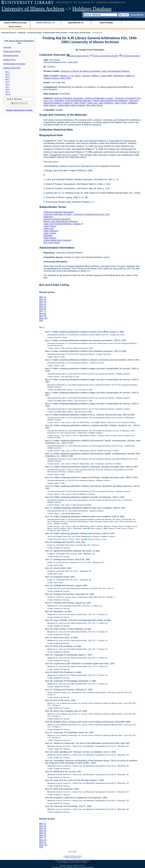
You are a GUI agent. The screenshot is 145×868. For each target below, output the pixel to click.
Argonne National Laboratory (79, 101)
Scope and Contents (12, 51)
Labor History (80, 103)
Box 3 (8, 77)
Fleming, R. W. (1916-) (71, 76)
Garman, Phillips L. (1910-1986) (97, 76)
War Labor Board (94, 105)
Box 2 (8, 74)
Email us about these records (19, 110)
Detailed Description (12, 68)
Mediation (133, 103)
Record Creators (15, 27)
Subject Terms (9, 60)
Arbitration (59, 101)
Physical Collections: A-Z (45, 23)
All (41, 320)
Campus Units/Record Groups (15, 23)
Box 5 (8, 82)
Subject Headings (106, 23)
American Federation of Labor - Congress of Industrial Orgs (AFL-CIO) (77, 214)
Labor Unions (121, 103)
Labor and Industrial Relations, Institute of (63, 224)
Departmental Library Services (56, 33)
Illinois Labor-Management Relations (110, 101)
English (59, 110)
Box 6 (8, 84)
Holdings (22, 33)
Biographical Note (11, 55)
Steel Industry (50, 105)
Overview (7, 47)
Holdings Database (92, 9)
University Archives (9, 33)
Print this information (130, 56)
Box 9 (8, 92)
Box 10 (8, 94)
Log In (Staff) (72, 851)
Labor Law (92, 103)
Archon (70, 866)
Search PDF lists (137, 15)
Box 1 (8, 72)
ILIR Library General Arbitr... (81, 33)
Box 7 (8, 87)
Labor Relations (106, 103)
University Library (35, 33)
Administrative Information (14, 64)
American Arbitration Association (69, 98)
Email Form (77, 858)
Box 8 (8, 89)
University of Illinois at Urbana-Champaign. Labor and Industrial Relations (95, 71)
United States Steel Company (71, 105)
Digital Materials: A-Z (76, 23)
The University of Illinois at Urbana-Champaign (78, 867)
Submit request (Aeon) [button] (78, 56)
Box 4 (8, 79)
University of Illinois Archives (33, 9)
